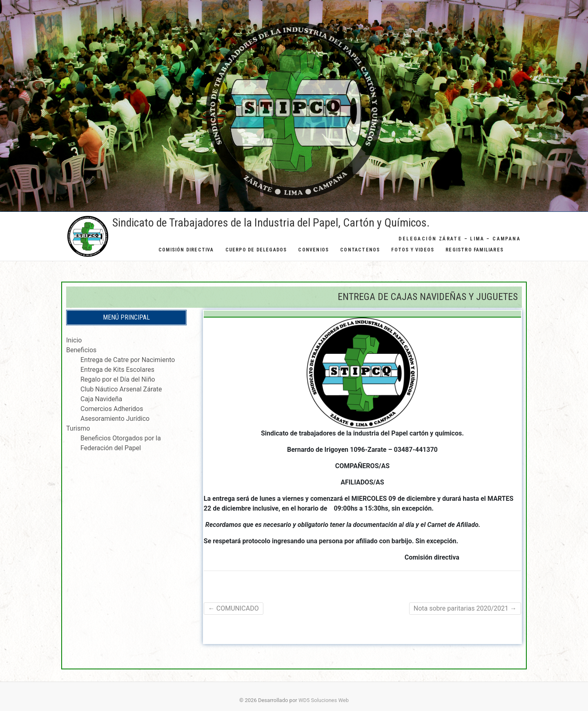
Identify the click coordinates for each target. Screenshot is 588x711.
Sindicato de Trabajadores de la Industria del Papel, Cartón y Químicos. (271, 223)
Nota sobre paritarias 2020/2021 (465, 608)
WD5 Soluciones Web (324, 700)
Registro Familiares (474, 250)
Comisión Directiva (186, 250)
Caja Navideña (101, 399)
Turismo (78, 428)
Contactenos (360, 250)
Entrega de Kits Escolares (117, 370)
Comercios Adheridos (112, 409)
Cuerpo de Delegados (256, 250)
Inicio (74, 340)
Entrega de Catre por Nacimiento (128, 360)
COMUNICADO (234, 608)
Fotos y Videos (413, 250)
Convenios (313, 250)
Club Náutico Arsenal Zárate (121, 389)
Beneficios (81, 350)
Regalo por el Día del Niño (118, 379)
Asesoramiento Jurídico (115, 419)
